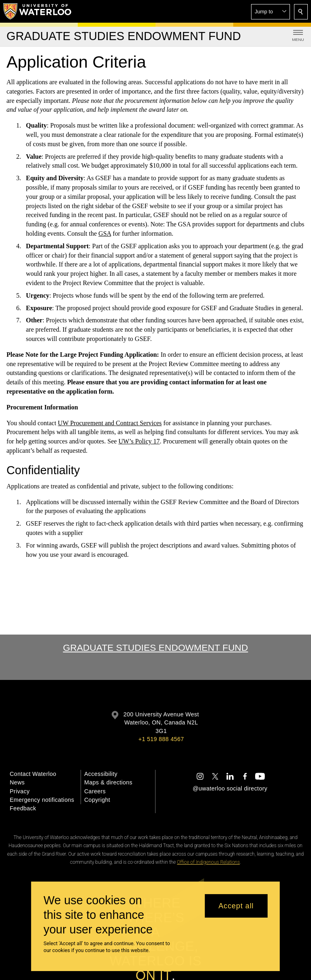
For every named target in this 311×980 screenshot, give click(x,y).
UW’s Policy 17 (139, 441)
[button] (271, 12)
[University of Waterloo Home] (38, 11)
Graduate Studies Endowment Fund (155, 648)
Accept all (236, 906)
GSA (105, 233)
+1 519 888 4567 (161, 739)
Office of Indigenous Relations (208, 862)
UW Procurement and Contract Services (110, 423)
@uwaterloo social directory (230, 788)
